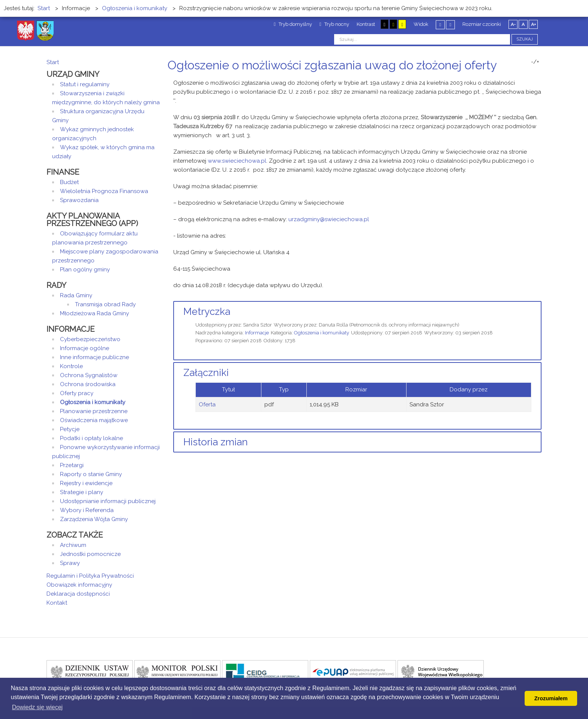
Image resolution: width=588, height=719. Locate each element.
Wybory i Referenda (87, 510)
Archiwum (73, 545)
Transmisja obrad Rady (105, 304)
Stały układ (440, 25)
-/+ (535, 62)
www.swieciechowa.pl (237, 161)
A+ (533, 24)
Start (53, 62)
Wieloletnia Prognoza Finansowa (104, 191)
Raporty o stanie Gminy (91, 474)
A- (513, 24)
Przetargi (72, 465)
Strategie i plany (82, 492)
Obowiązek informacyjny (79, 585)
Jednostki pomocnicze (90, 554)
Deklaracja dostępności (78, 594)
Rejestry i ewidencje (86, 483)
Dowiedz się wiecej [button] (37, 707)
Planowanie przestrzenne (94, 411)
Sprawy (70, 563)
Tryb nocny (334, 24)
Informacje (257, 333)
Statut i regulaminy (85, 84)
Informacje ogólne (85, 348)
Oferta (207, 404)
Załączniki (206, 373)
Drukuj (530, 79)
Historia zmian (216, 442)
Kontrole (71, 366)
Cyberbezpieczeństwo (90, 339)
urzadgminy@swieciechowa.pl (329, 219)
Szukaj (525, 39)
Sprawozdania (79, 200)
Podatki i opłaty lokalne (91, 438)
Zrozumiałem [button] (551, 698)
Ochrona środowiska (88, 384)
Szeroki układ (450, 25)
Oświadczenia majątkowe (94, 420)
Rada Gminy (76, 295)
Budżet (69, 182)
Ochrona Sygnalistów (89, 375)
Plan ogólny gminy (85, 270)
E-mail (539, 79)
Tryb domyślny (293, 24)
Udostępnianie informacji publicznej (108, 501)
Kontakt (57, 603)
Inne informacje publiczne (94, 357)
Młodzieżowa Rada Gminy (94, 313)
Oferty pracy (77, 393)
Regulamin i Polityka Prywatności (90, 576)
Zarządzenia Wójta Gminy (94, 519)
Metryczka (207, 312)
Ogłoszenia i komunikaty (322, 333)
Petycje (70, 429)
